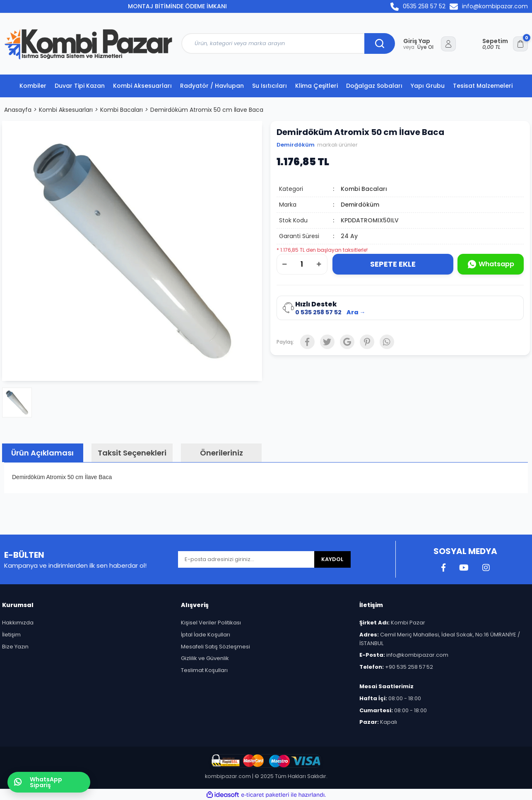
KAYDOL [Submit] (332, 559)
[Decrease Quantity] (285, 264)
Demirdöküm (296, 145)
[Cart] (505, 44)
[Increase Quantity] (319, 264)
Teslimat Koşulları (204, 670)
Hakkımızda (18, 623)
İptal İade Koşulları (206, 635)
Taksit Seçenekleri (132, 453)
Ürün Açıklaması (42, 453)
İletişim (11, 635)
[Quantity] (302, 264)
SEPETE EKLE (393, 264)
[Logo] (89, 44)
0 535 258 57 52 (318, 312)
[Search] (288, 43)
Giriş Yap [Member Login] (417, 41)
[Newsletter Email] (246, 559)
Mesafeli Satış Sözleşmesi (215, 647)
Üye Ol (418, 47)
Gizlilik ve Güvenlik (205, 658)
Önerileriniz (221, 453)
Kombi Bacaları (364, 189)
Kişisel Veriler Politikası (211, 623)
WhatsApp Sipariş (38, 782)
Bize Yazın (15, 647)
